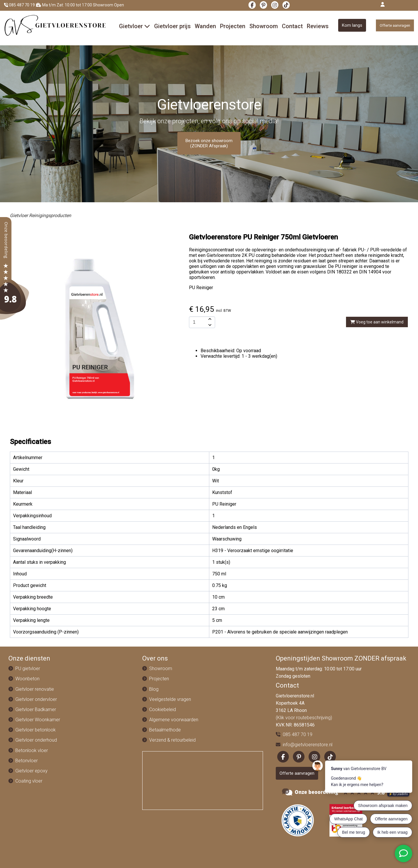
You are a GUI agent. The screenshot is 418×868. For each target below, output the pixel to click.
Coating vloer (29, 781)
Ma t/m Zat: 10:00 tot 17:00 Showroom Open (80, 5)
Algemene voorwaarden (174, 720)
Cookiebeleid (163, 709)
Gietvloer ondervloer (36, 699)
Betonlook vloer (32, 750)
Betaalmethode (165, 730)
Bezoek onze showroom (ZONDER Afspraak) (209, 143)
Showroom (264, 26)
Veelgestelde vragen (170, 699)
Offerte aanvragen (395, 25)
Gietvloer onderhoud (36, 740)
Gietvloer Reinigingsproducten (40, 215)
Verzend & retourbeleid (172, 740)
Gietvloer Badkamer (36, 709)
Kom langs (352, 25)
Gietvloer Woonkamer (38, 720)
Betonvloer (27, 761)
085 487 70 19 (19, 5)
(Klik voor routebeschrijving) (304, 718)
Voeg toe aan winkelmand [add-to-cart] (377, 322)
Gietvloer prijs (172, 26)
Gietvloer (135, 26)
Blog (154, 689)
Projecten (233, 26)
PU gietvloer (28, 669)
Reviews (318, 26)
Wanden (205, 26)
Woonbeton (27, 679)
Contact (292, 26)
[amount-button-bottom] (209, 325)
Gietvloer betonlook (36, 730)
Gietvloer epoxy (31, 771)
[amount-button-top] (209, 319)
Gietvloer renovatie (35, 689)
